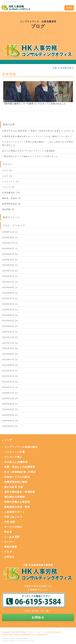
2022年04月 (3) (10, 315)
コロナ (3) (7, 176)
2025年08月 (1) (10, 237)
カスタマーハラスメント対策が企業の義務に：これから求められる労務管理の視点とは (38, 143)
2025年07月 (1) (10, 243)
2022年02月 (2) (10, 326)
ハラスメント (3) (10, 182)
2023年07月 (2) (10, 271)
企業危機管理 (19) (11, 193)
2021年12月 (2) (10, 337)
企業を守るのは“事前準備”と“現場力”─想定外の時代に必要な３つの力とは (38, 131)
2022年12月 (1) (10, 282)
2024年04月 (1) (10, 265)
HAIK (33, 641)
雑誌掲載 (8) (8, 209)
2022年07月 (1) (10, 298)
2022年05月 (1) (10, 310)
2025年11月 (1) (10, 232)
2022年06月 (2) (10, 304)
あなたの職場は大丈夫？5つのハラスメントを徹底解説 (29, 151)
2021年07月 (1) (10, 360)
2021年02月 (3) (10, 376)
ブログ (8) (7, 170)
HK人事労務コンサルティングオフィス (31, 632)
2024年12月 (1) (10, 260)
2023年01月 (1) (10, 276)
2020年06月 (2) (10, 409)
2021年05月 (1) (10, 371)
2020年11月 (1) (10, 393)
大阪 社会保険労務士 (63, 68)
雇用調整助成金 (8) (11, 204)
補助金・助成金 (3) (11, 198)
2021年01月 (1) (10, 382)
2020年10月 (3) (10, 398)
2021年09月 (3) (10, 354)
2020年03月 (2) (10, 426)
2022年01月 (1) (10, 332)
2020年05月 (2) (10, 415)
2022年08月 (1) (10, 293)
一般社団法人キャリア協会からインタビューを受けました (30, 156)
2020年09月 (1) (10, 404)
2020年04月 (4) (10, 421)
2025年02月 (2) (10, 254)
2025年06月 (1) (10, 249)
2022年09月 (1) (10, 287)
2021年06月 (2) (10, 365)
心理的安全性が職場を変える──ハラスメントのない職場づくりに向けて (37, 136)
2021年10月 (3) (10, 348)
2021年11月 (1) (10, 343)
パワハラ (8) (8, 187)
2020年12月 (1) (10, 387)
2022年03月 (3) (10, 321)
